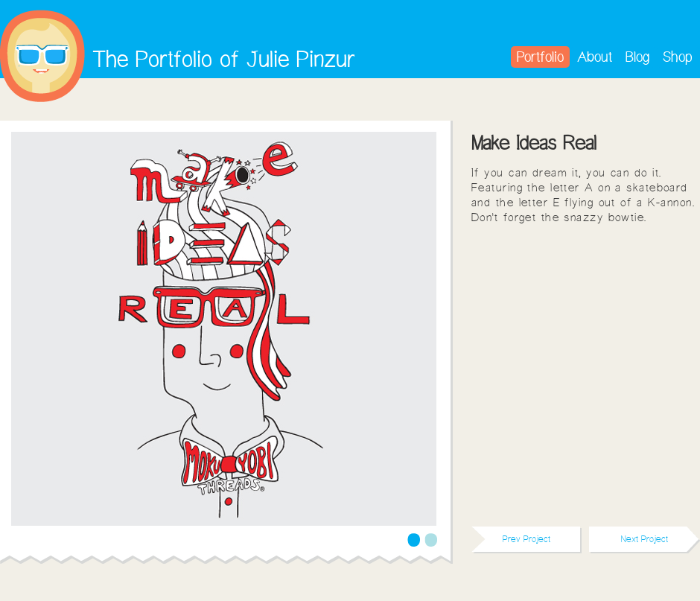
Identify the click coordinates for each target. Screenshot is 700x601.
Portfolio (540, 57)
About (595, 57)
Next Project (645, 539)
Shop (678, 57)
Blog (637, 57)
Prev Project (526, 539)
